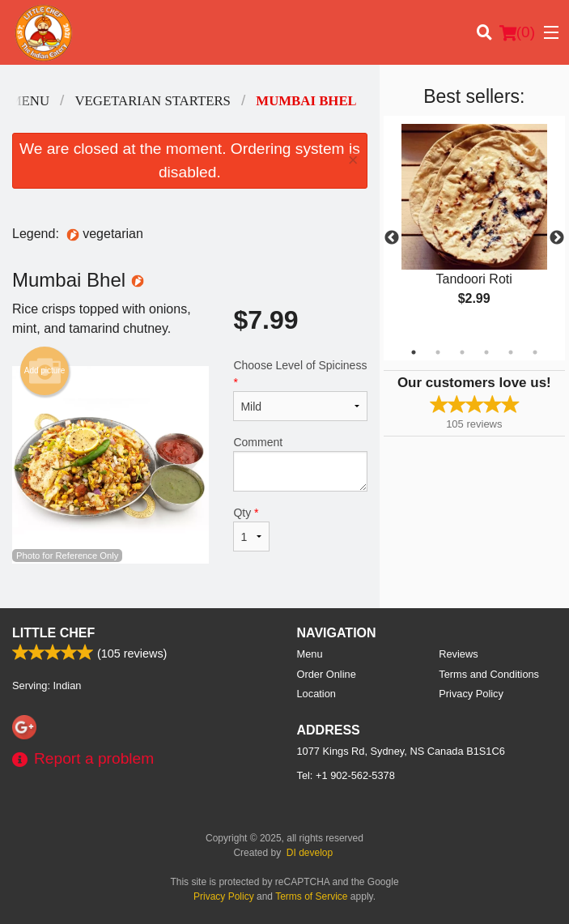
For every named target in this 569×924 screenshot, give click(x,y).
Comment (300, 464)
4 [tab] (486, 352)
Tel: (346, 775)
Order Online (327, 674)
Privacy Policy (471, 694)
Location (316, 694)
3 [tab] (462, 352)
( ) (517, 32)
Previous (392, 238)
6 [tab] (535, 352)
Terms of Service (311, 896)
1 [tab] (414, 352)
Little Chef (53, 633)
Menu (310, 654)
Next (557, 238)
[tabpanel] (474, 228)
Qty (251, 529)
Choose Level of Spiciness (300, 390)
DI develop (310, 853)
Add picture (45, 371)
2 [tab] (438, 352)
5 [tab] (511, 352)
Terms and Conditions (489, 674)
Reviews (458, 654)
